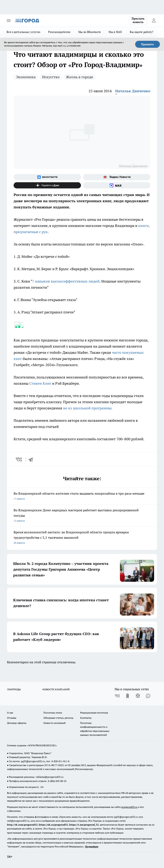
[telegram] (32, 459)
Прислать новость (138, 20)
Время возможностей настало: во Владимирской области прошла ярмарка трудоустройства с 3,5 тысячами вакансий (82, 538)
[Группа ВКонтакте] (47, 177)
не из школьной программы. (87, 408)
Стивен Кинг (41, 383)
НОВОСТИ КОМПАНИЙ (56, 689)
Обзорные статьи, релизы (58, 718)
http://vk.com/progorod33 (22, 825)
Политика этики (53, 713)
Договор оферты (17, 723)
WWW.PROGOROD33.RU (42, 745)
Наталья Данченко (133, 91)
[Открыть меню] (9, 21)
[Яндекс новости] (117, 177)
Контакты (86, 718)
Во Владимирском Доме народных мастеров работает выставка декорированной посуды (82, 516)
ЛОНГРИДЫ (14, 689)
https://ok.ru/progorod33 (53, 825)
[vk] (19, 459)
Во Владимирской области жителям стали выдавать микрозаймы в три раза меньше (82, 496)
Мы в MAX (115, 32)
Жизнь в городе (80, 77)
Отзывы (12, 718)
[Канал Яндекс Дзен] (47, 185)
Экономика (26, 77)
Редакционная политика (94, 713)
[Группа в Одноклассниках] (128, 696)
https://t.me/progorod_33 (84, 825)
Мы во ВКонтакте (90, 32)
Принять (148, 44)
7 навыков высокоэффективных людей (66, 281)
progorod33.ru (129, 807)
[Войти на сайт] (154, 21)
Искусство (51, 77)
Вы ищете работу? (142, 32)
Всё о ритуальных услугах (23, 32)
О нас (10, 713)
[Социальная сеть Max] (117, 185)
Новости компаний (54, 723)
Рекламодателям (59, 32)
